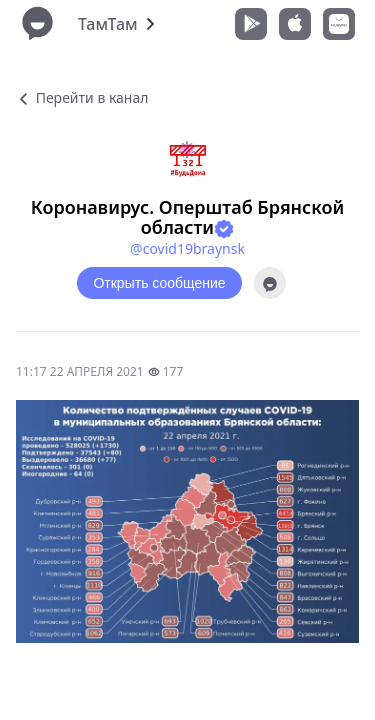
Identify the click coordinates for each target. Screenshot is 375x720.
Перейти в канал (82, 97)
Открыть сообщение (159, 283)
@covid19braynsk (187, 248)
